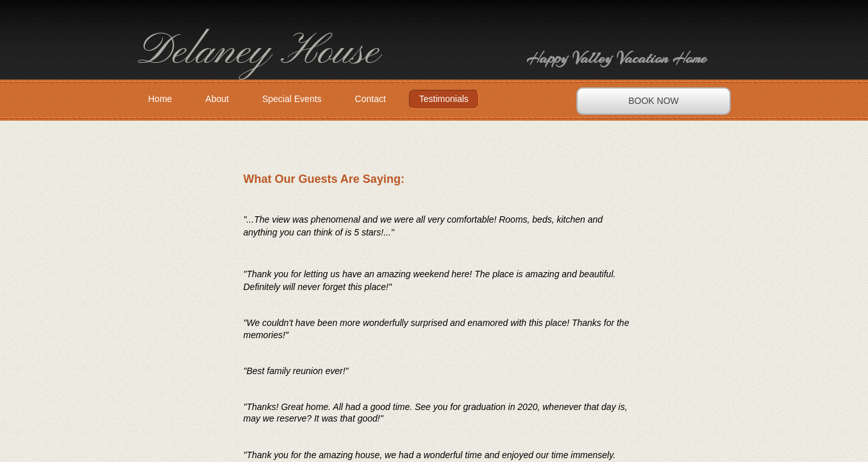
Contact (371, 99)
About (217, 99)
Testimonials (444, 99)
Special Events (292, 99)
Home (160, 99)
